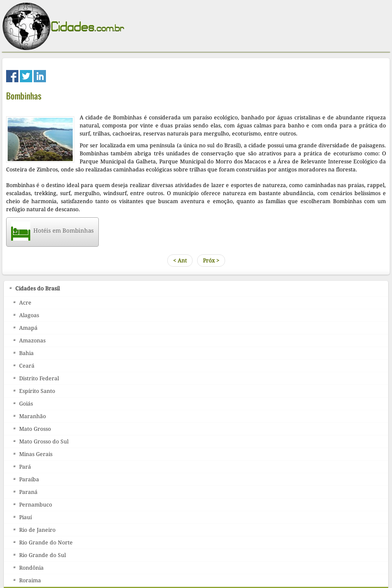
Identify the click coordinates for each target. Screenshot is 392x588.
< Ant (180, 261)
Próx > (211, 261)
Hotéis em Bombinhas (52, 231)
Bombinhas (24, 96)
